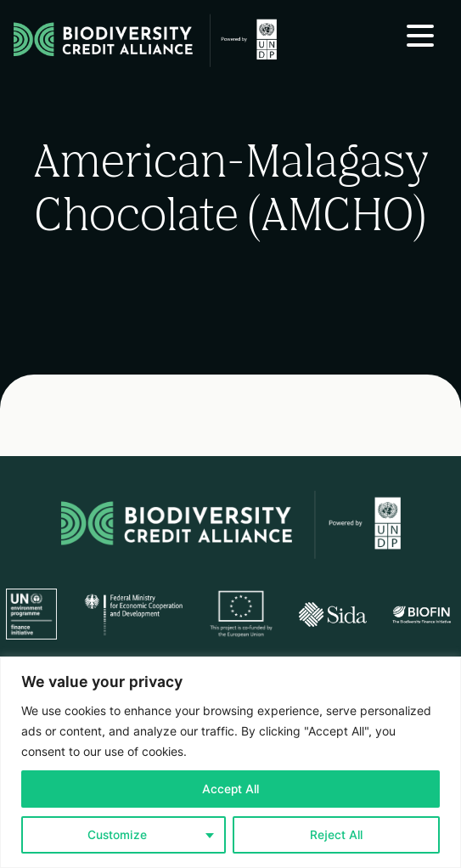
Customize (117, 835)
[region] (231, 762)
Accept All (231, 789)
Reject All (336, 835)
